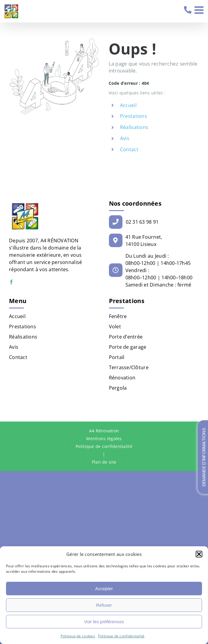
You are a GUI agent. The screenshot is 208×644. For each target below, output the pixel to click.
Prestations (134, 116)
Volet (115, 327)
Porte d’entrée (126, 337)
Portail (117, 357)
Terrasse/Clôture (129, 367)
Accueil (128, 105)
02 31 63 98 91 (188, 10)
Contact (129, 149)
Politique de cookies (78, 636)
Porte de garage (128, 347)
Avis (125, 138)
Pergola (118, 388)
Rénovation (122, 378)
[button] (199, 554)
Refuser (104, 605)
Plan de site (104, 462)
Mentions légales (104, 439)
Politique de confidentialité (121, 636)
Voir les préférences (104, 622)
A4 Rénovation (104, 431)
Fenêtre (118, 316)
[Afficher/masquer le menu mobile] (200, 10)
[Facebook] (11, 282)
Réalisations (134, 127)
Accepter (104, 589)
